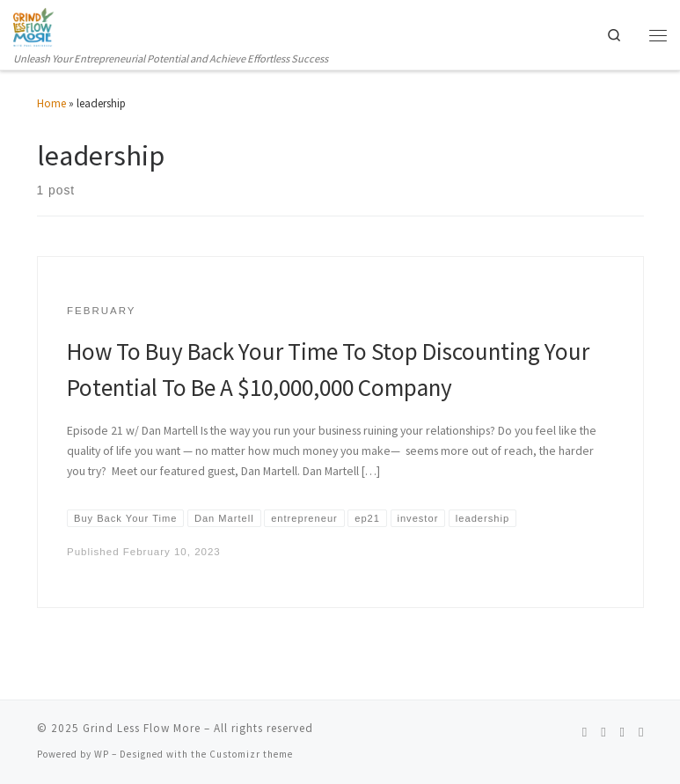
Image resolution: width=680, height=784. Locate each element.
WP (102, 755)
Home (51, 103)
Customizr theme (251, 755)
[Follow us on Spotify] (585, 733)
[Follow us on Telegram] (641, 733)
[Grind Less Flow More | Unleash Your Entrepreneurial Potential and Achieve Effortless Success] (33, 26)
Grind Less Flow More (142, 729)
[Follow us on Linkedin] (622, 733)
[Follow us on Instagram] (603, 733)
